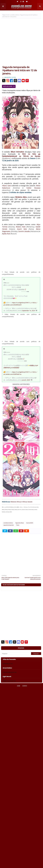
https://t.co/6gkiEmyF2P (20, 303)
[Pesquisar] (16, 654)
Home (19, 686)
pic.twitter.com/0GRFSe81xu (12, 374)
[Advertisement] (21, 43)
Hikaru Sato (6, 186)
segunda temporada (9, 525)
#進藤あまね (33, 365)
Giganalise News (20, 523)
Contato (25, 686)
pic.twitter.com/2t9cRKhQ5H (12, 305)
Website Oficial (16, 502)
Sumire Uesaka (24, 231)
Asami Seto (22, 229)
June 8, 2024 (26, 380)
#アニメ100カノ (32, 303)
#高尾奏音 (16, 368)
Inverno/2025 (30, 523)
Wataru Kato (21, 227)
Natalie (30, 502)
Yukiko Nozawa (33, 188)
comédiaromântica (15, 15)
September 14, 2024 (28, 311)
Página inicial (6, 15)
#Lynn (11, 368)
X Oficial (24, 502)
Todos (18, 525)
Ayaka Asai (6, 234)
